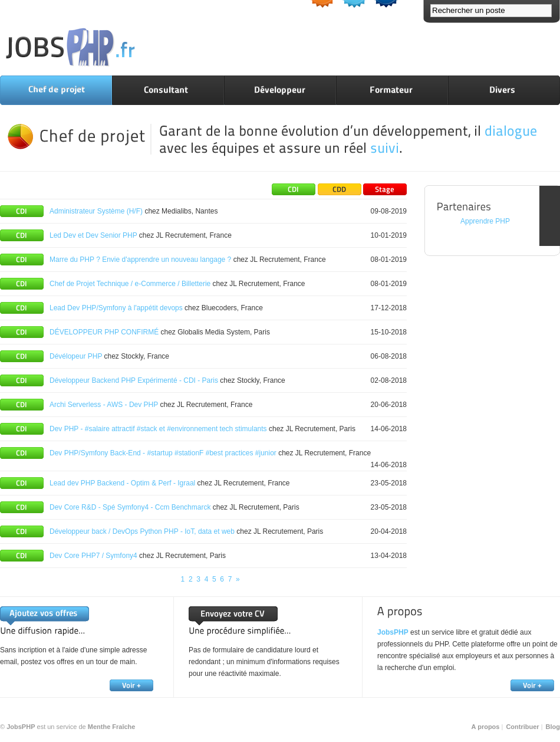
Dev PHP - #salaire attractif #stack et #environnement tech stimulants (158, 429)
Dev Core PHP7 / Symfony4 (93, 556)
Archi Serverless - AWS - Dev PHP (104, 405)
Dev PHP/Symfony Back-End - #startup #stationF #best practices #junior (164, 453)
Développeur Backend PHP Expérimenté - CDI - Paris (134, 380)
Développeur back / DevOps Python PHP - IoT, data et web (142, 531)
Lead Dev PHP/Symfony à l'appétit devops (116, 308)
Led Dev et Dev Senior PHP (93, 235)
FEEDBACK (550, 216)
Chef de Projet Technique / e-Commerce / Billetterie (130, 284)
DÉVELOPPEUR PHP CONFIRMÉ (104, 332)
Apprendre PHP (485, 221)
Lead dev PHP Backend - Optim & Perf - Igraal (122, 483)
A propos (486, 727)
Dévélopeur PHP (76, 356)
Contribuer (522, 727)
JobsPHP (393, 632)
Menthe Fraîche (112, 727)
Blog (553, 727)
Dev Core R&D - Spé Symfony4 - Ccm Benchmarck (131, 507)
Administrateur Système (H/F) (96, 211)
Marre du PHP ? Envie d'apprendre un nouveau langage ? (140, 260)
